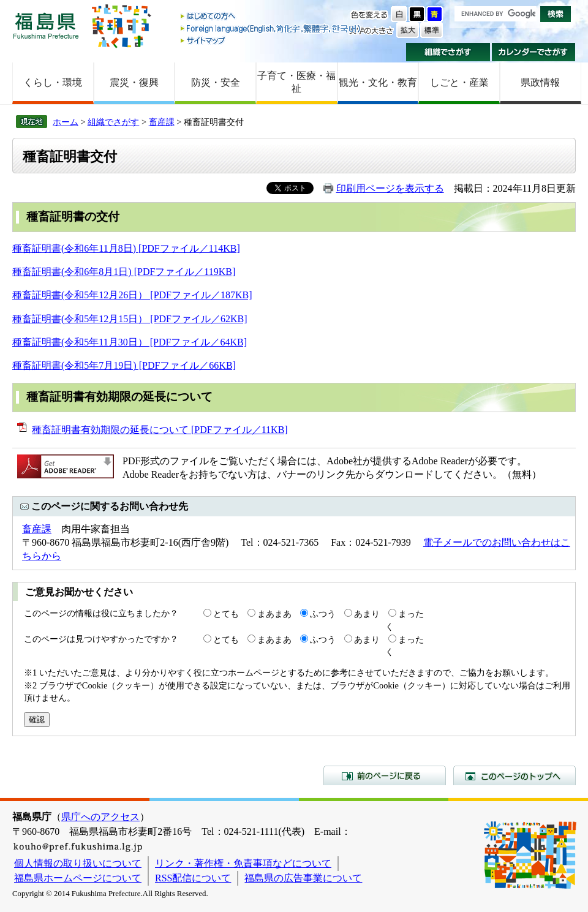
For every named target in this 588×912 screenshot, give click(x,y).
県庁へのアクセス (100, 817)
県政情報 (540, 82)
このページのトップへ (514, 775)
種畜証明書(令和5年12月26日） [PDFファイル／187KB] (132, 295)
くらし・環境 (53, 82)
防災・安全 (216, 82)
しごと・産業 (459, 82)
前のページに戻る (385, 775)
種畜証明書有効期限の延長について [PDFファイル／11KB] (160, 430)
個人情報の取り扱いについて (78, 863)
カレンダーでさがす (534, 52)
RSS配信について (193, 878)
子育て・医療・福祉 (296, 82)
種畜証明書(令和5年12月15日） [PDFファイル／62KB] (130, 319)
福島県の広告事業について (303, 878)
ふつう (323, 614)
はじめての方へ (271, 17)
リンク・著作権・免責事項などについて (243, 863)
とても (226, 614)
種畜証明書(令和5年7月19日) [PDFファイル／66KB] (124, 365)
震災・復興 (134, 82)
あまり (367, 614)
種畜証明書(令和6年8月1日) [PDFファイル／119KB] (124, 272)
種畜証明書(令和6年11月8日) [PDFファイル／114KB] (126, 248)
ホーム (66, 122)
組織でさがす (448, 52)
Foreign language (271, 28)
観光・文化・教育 (378, 82)
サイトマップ (271, 40)
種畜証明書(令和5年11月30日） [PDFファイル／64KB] (130, 342)
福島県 (46, 25)
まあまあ (274, 614)
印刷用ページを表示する (390, 188)
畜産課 (162, 122)
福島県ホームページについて (78, 878)
